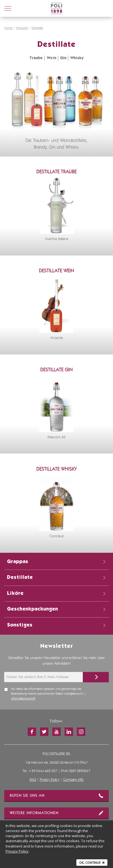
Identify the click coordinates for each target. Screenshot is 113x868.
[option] (57, 210)
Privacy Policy (50, 780)
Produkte (22, 28)
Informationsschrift (23, 699)
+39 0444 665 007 (43, 771)
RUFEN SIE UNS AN (57, 796)
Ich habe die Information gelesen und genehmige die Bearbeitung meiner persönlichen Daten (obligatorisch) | (49, 694)
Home (8, 28)
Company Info (73, 780)
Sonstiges (57, 625)
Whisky (77, 58)
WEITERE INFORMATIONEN (57, 813)
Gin (63, 58)
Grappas (57, 562)
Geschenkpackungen (57, 609)
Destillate (37, 28)
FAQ (33, 780)
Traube (36, 58)
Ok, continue (92, 863)
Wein (51, 58)
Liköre (57, 593)
